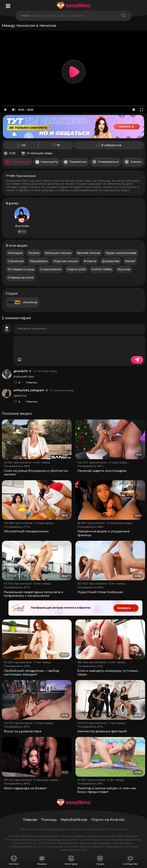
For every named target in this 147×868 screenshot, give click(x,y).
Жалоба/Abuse (74, 820)
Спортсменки (51, 269)
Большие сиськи (58, 253)
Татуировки (38, 261)
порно (52, 829)
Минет (130, 261)
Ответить (32, 383)
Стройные (16, 261)
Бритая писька (89, 253)
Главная (30, 820)
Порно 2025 (76, 269)
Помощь (49, 820)
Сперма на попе (21, 277)
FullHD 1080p (102, 269)
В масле (90, 261)
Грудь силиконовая (121, 253)
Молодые (15, 253)
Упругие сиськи (66, 261)
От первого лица (21, 269)
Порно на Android (108, 820)
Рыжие (34, 253)
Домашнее (111, 261)
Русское (124, 269)
